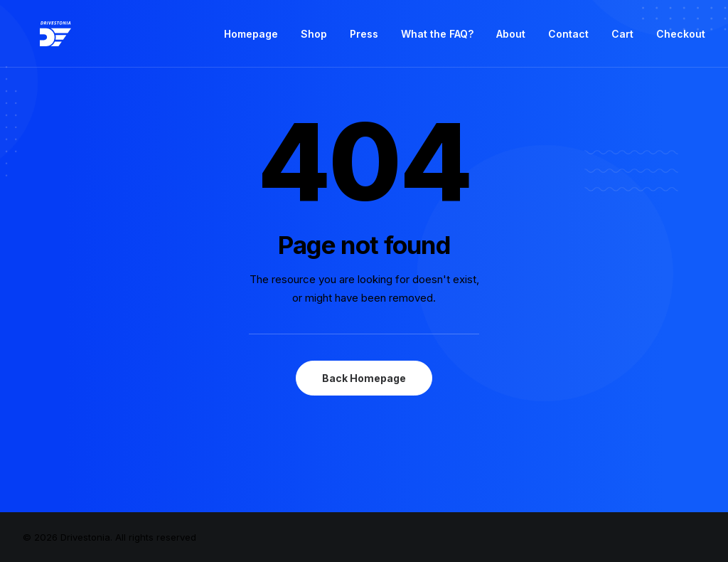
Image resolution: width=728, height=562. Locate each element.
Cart (622, 38)
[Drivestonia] (38, 38)
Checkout (681, 38)
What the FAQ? (437, 38)
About (511, 38)
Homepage (251, 38)
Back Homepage (364, 378)
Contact (568, 38)
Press (364, 38)
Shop (314, 38)
